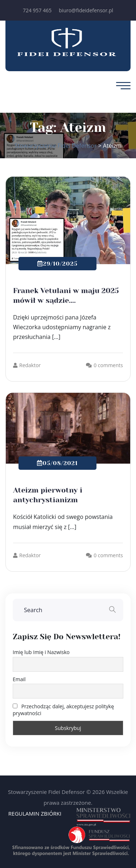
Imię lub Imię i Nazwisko (41, 652)
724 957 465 (37, 10)
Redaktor (27, 365)
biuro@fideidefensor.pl (86, 10)
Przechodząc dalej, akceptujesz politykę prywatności (63, 710)
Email (19, 679)
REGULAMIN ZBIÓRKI (35, 813)
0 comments (108, 365)
